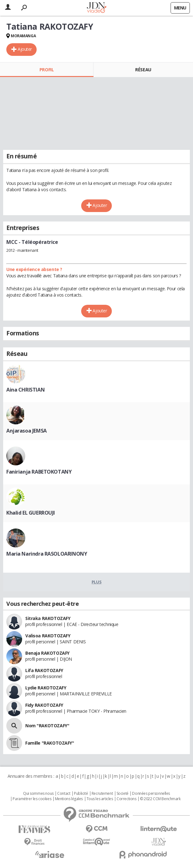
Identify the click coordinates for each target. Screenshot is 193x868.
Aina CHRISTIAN (25, 390)
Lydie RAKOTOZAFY (46, 688)
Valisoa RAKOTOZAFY (48, 636)
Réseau (143, 70)
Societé (123, 794)
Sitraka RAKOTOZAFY (48, 618)
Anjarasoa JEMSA (27, 431)
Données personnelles (151, 794)
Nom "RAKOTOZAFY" (47, 726)
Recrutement (102, 794)
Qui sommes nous (38, 794)
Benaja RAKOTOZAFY (47, 653)
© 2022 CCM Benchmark (160, 799)
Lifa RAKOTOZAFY (44, 670)
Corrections (126, 799)
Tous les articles (100, 799)
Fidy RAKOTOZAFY (44, 705)
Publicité (81, 794)
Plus (97, 582)
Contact (64, 794)
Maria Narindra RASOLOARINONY (47, 554)
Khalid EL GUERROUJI (31, 513)
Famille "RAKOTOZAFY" (50, 743)
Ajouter (25, 49)
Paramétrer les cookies (32, 799)
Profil (47, 70)
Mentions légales (69, 799)
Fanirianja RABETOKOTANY (39, 472)
